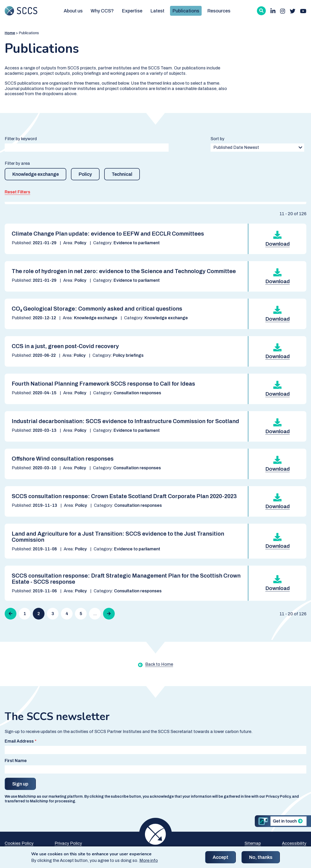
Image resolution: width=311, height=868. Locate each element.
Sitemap (253, 843)
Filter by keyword (21, 139)
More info (149, 863)
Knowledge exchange (35, 174)
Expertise (132, 11)
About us (73, 11)
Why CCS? (102, 11)
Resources (219, 11)
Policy (85, 174)
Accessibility (294, 843)
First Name (16, 761)
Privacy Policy (68, 843)
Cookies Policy (19, 843)
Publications (186, 11)
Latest (157, 11)
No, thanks (261, 859)
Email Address (19, 741)
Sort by (217, 139)
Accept (220, 859)
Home (10, 33)
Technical (122, 174)
